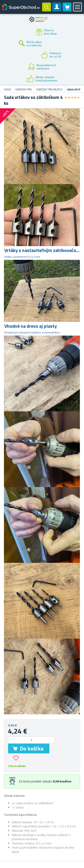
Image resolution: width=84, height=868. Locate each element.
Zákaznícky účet (57, 10)
